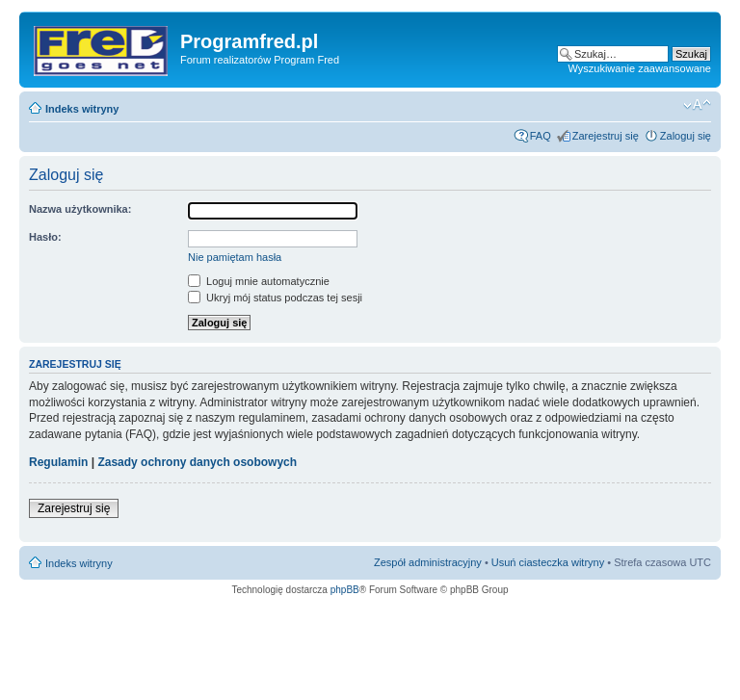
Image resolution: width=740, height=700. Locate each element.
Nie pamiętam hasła (235, 257)
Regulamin (58, 462)
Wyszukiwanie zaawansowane (640, 68)
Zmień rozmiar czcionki (697, 105)
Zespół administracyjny (428, 562)
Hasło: (45, 237)
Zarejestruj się (606, 136)
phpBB (345, 590)
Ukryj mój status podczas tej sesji (275, 298)
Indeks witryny (82, 109)
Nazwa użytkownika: (80, 209)
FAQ (541, 136)
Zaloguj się (686, 136)
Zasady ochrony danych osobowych (197, 462)
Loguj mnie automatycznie (259, 281)
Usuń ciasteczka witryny (548, 562)
